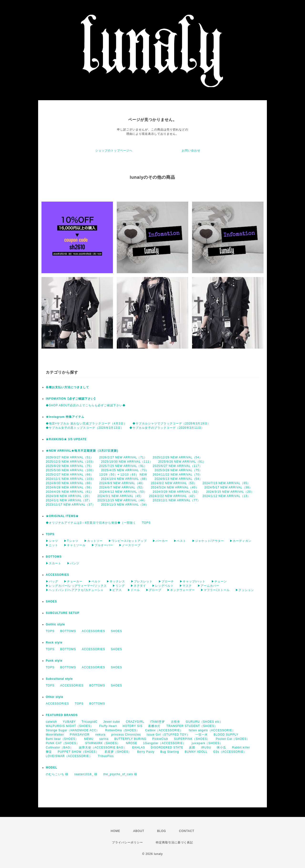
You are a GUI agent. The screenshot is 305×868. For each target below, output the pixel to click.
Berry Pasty (146, 752)
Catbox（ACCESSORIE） (164, 730)
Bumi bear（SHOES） (62, 739)
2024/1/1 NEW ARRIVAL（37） (69, 500)
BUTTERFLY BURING (130, 739)
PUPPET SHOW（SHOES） (78, 752)
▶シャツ (52, 541)
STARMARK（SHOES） (103, 743)
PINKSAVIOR (80, 735)
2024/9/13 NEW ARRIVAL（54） (178, 479)
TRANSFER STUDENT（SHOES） (192, 726)
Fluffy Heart (108, 726)
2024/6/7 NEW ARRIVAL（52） (122, 487)
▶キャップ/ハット (193, 581)
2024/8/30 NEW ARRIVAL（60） (70, 483)
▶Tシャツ (71, 541)
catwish (51, 722)
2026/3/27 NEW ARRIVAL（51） (70, 457)
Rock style (54, 643)
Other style (55, 697)
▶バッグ (52, 581)
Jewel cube (112, 722)
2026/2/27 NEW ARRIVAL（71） (123, 457)
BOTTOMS (54, 557)
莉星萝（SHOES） (118, 752)
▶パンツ (73, 563)
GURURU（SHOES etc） (204, 722)
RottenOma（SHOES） (122, 730)
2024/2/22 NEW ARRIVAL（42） (173, 496)
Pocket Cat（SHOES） (233, 739)
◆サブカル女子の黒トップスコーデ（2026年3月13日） (85, 428)
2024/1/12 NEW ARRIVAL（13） (226, 496)
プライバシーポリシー (127, 842)
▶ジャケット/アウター (208, 541)
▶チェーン (219, 581)
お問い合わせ (191, 151)
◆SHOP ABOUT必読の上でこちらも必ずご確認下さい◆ (86, 405)
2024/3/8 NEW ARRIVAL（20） (69, 496)
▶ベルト (95, 581)
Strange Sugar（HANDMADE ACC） (73, 730)
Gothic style (55, 624)
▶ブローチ (166, 581)
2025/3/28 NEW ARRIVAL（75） (178, 470)
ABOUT (139, 831)
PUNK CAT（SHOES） (63, 743)
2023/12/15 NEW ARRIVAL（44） (122, 500)
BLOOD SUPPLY (226, 735)
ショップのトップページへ (114, 151)
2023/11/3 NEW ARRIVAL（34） (125, 505)
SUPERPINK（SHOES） (192, 739)
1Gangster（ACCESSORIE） (164, 743)
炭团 (192, 748)
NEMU (89, 739)
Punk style (54, 661)
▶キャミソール (75, 545)
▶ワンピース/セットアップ (127, 541)
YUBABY (69, 722)
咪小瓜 (221, 748)
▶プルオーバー (102, 545)
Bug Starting (170, 752)
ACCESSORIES (57, 575)
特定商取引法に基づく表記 (174, 842)
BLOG (162, 831)
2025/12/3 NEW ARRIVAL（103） (71, 462)
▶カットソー (93, 541)
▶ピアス (116, 590)
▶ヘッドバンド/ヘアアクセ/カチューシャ (75, 590)
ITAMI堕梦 (158, 722)
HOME (116, 831)
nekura (100, 735)
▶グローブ (154, 590)
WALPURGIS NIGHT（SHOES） (70, 726)
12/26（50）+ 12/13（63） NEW (123, 475)
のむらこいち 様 (57, 774)
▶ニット (52, 545)
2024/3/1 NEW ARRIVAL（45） (120, 496)
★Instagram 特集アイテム (65, 417)
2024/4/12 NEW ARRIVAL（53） (123, 492)
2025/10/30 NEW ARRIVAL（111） (127, 462)
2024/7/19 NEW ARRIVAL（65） (226, 483)
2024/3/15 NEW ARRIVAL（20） (230, 492)
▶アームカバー (208, 586)
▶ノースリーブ (130, 545)
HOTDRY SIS (133, 726)
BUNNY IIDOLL (196, 752)
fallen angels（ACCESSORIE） (212, 730)
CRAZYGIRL (135, 722)
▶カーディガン (241, 541)
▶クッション (245, 590)
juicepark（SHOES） (207, 743)
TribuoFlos (106, 756)
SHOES (51, 601)
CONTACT (187, 831)
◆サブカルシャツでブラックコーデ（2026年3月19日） (171, 424)
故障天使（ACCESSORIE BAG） (103, 748)
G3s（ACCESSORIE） (230, 752)
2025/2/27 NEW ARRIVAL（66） (70, 475)
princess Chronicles (126, 735)
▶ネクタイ (138, 586)
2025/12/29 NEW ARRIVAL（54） (178, 457)
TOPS (146, 523)
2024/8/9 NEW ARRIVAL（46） (122, 483)
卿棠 (49, 752)
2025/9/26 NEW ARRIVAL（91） (182, 462)
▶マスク (186, 586)
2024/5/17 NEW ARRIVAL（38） (228, 487)
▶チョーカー (73, 581)
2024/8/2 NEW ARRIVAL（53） (174, 483)
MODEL (51, 768)
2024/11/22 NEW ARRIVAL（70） (178, 475)
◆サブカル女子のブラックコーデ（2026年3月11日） (167, 428)
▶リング (119, 586)
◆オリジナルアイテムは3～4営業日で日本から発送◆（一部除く (91, 523)
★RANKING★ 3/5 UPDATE (66, 439)
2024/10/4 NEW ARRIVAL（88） (125, 479)
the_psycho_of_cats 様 (120, 774)
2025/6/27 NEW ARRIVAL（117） (178, 466)
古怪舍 (175, 722)
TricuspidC (89, 722)
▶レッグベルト (163, 586)
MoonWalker (55, 735)
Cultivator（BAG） (59, 748)
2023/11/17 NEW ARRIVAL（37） (71, 505)
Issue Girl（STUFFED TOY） (168, 735)
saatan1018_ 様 (86, 774)
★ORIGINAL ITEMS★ (62, 516)
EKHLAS (139, 748)
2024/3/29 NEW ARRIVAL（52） (177, 492)
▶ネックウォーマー (181, 590)
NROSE (132, 743)
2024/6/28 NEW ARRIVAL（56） (70, 487)
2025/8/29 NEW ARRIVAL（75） (70, 466)
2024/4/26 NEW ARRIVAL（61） (70, 492)
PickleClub (160, 739)
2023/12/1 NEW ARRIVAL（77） (177, 500)
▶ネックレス (116, 581)
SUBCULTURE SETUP (63, 613)
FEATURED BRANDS (62, 715)
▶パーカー (160, 541)
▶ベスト (180, 541)
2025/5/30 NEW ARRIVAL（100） (71, 470)
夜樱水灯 (154, 726)
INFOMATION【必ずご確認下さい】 (71, 399)
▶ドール (134, 590)
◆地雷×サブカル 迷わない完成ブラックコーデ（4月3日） (86, 424)
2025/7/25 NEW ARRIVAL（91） (123, 466)
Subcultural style (59, 679)
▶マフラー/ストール (215, 590)
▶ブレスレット (142, 581)
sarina (104, 739)
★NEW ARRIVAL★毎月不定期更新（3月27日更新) (82, 451)
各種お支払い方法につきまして (67, 387)
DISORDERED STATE (167, 748)
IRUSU (206, 748)
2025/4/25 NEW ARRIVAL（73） (125, 470)
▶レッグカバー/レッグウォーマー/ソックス (76, 586)
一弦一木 (202, 735)
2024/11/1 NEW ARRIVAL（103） (71, 479)
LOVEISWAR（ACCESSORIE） (69, 756)
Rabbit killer (241, 748)
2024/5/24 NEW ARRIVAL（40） (175, 487)
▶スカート (53, 563)
